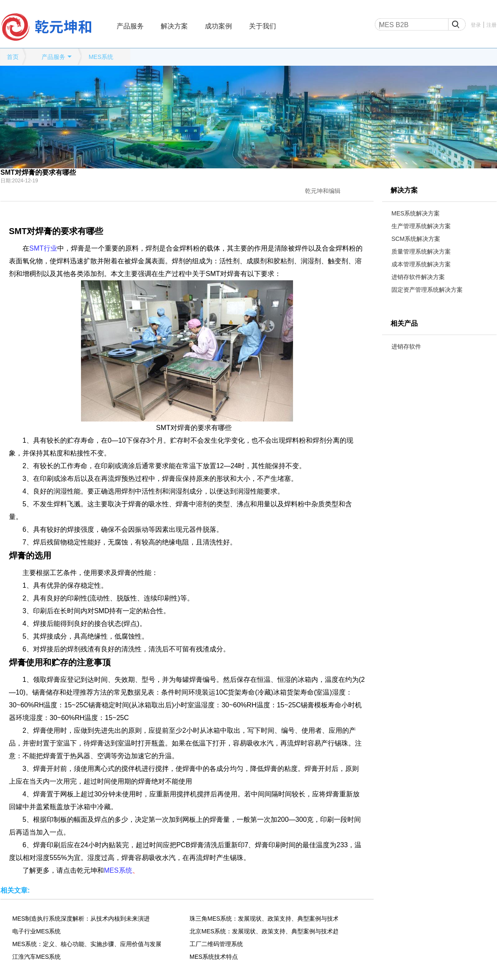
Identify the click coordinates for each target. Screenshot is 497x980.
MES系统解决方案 (416, 213)
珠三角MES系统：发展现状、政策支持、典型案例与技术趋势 (264, 919)
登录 (476, 25)
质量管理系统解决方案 (421, 251)
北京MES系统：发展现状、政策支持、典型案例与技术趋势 (264, 931)
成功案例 (218, 26)
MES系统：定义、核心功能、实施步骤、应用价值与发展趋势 (87, 944)
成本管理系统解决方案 (421, 264)
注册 (491, 25)
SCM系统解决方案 (416, 239)
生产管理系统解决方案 (421, 226)
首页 (13, 57)
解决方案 (174, 26)
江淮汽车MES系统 (36, 957)
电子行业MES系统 (36, 931)
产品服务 (130, 26)
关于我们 (262, 26)
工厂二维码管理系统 (216, 944)
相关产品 (404, 323)
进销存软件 (406, 346)
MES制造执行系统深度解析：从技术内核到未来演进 (81, 919)
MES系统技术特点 (214, 957)
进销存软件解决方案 (418, 277)
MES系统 (101, 57)
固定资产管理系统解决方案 (427, 290)
